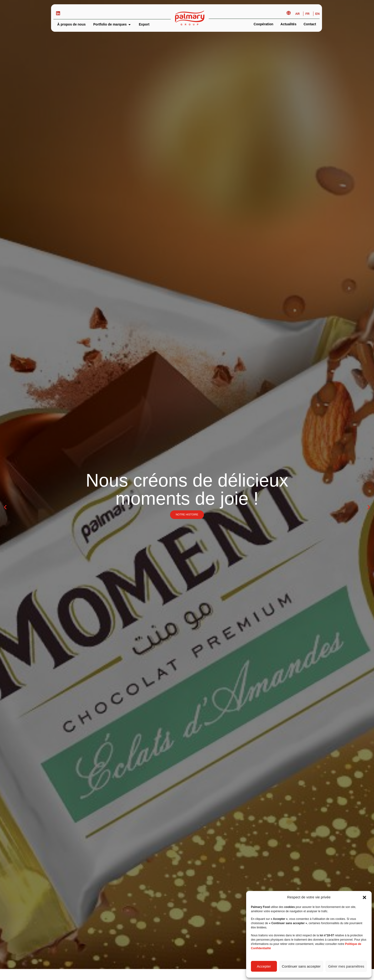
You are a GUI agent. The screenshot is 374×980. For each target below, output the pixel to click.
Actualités (288, 24)
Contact (310, 24)
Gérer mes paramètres (346, 966)
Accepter (264, 966)
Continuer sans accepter (301, 966)
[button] (364, 897)
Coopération (263, 24)
